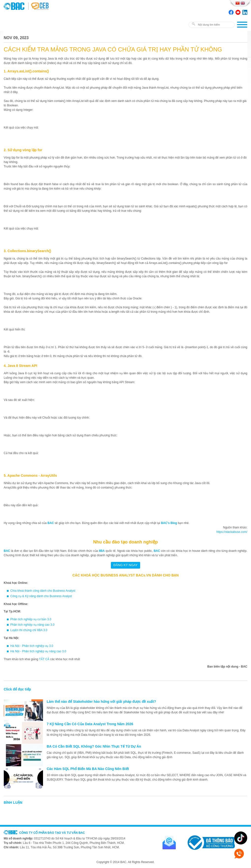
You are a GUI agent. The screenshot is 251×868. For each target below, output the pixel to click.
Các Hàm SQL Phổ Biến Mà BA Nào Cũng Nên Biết (88, 769)
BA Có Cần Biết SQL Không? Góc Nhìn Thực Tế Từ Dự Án (94, 746)
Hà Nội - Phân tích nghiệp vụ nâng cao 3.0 (38, 651)
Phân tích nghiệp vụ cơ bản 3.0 (31, 619)
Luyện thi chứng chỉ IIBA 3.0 (29, 630)
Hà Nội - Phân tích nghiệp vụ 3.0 (32, 646)
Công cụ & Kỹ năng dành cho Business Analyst (41, 596)
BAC (51, 523)
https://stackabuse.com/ (232, 532)
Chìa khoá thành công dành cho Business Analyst (43, 591)
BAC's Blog (169, 523)
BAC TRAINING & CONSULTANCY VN (16, 6)
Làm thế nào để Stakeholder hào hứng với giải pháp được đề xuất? (101, 702)
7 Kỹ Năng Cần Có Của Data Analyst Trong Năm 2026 (90, 724)
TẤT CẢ (44, 659)
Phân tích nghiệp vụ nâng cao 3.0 (32, 625)
